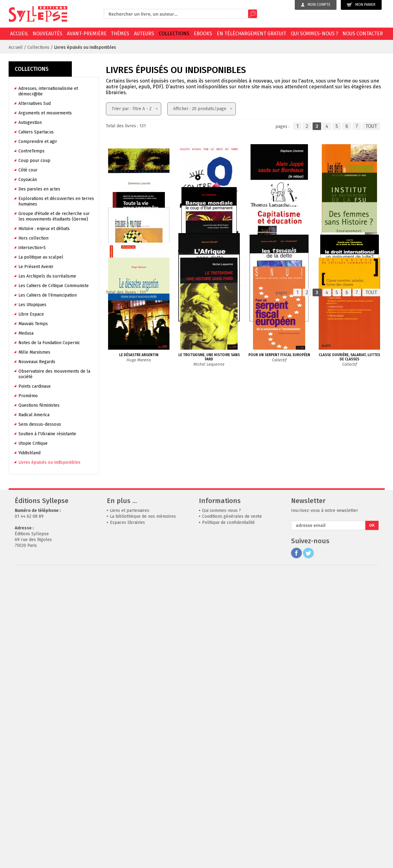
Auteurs (144, 34)
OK (372, 819)
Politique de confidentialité (228, 816)
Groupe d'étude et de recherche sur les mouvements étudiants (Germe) (54, 216)
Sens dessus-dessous (40, 424)
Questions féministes (39, 405)
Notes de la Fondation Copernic (49, 343)
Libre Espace (31, 314)
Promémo (28, 396)
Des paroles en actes (39, 189)
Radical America (34, 415)
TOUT (371, 126)
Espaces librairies (127, 816)
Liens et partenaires (130, 804)
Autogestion (30, 123)
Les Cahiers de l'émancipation (48, 295)
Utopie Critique (33, 443)
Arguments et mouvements (45, 113)
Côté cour (28, 170)
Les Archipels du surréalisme (47, 276)
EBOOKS (203, 34)
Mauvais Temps (33, 324)
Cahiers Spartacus (36, 132)
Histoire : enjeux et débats (44, 229)
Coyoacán (28, 180)
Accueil (19, 34)
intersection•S (32, 248)
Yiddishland (29, 453)
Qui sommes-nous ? (314, 34)
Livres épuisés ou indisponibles (85, 47)
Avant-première (87, 34)
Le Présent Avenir (36, 267)
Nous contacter (363, 34)
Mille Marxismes (34, 352)
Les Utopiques (32, 305)
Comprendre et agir (38, 142)
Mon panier (361, 5)
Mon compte (316, 5)
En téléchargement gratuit (251, 34)
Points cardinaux (35, 386)
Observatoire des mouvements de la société (54, 374)
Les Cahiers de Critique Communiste (54, 286)
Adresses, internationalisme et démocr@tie (48, 91)
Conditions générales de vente (232, 810)
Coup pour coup (34, 161)
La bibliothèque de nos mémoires (143, 810)
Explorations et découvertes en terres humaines (56, 201)
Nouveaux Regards (37, 362)
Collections (174, 34)
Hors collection (33, 238)
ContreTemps (31, 151)
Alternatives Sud (35, 104)
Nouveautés (47, 34)
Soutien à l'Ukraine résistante (47, 434)
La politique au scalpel (41, 257)
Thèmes (120, 34)
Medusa (26, 333)
